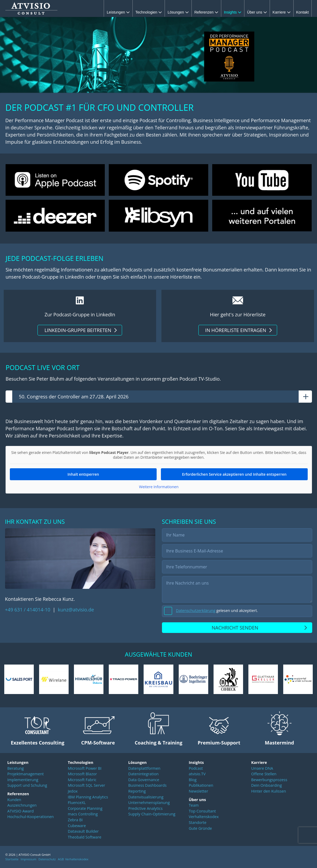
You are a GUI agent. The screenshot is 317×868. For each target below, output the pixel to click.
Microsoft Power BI (85, 769)
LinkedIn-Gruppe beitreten (78, 330)
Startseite (12, 860)
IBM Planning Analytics (88, 797)
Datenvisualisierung (146, 797)
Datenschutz (47, 860)
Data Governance (144, 780)
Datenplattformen (144, 769)
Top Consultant (202, 812)
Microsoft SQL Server (87, 786)
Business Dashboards (147, 786)
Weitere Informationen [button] (158, 488)
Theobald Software (85, 838)
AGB (61, 860)
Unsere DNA (262, 769)
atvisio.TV (197, 775)
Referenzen (206, 12)
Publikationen (201, 786)
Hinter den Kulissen (269, 792)
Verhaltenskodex (204, 817)
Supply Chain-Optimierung (152, 815)
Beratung (16, 769)
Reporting (137, 792)
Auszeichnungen (22, 806)
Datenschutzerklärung (196, 611)
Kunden (14, 800)
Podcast (196, 769)
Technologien (149, 12)
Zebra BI (75, 821)
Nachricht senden (235, 628)
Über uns (257, 12)
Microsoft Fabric (82, 780)
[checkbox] (237, 612)
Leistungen (118, 12)
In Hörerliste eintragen (236, 330)
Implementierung (23, 780)
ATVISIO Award (21, 812)
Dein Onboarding (267, 786)
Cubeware (77, 826)
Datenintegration (143, 775)
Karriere (282, 12)
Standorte (198, 823)
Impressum (29, 860)
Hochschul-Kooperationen (31, 817)
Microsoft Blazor (82, 775)
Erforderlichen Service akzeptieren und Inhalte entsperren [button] (234, 475)
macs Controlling (83, 815)
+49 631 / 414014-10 (28, 610)
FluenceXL (77, 803)
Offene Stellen (264, 775)
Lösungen (178, 12)
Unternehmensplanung (149, 803)
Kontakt (303, 12)
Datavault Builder (83, 832)
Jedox (73, 792)
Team (194, 806)
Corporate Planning (85, 809)
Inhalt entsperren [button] (83, 475)
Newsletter (199, 792)
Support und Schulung (27, 786)
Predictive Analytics (145, 809)
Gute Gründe (200, 829)
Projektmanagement (26, 775)
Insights (233, 12)
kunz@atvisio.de (76, 610)
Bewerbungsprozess (269, 780)
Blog (193, 780)
